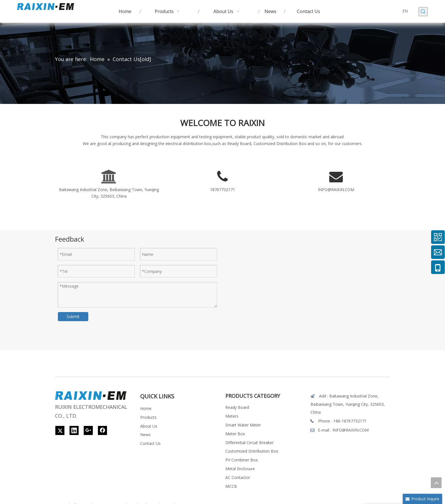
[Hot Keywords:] (423, 12)
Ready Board (237, 407)
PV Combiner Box (242, 460)
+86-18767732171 (350, 421)
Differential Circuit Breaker (249, 443)
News (145, 435)
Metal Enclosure (240, 469)
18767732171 (222, 190)
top (436, 483)
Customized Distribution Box (252, 451)
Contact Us (150, 443)
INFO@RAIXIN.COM (336, 190)
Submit (73, 316)
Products (148, 417)
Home (146, 408)
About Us (149, 426)
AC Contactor (238, 477)
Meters (232, 416)
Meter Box (235, 434)
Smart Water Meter (243, 425)
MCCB (231, 486)
